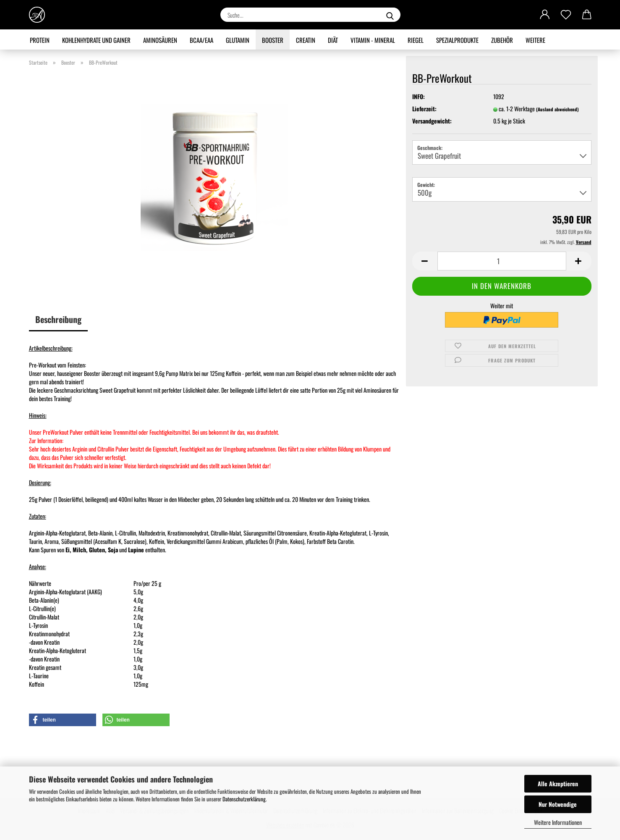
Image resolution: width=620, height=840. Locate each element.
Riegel (416, 40)
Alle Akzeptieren (558, 784)
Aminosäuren (160, 40)
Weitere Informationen (558, 822)
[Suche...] (390, 15)
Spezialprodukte (457, 40)
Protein (40, 40)
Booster (273, 40)
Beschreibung (58, 319)
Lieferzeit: (424, 109)
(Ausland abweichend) (557, 109)
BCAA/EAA (201, 40)
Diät (333, 40)
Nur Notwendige (558, 804)
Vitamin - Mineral (373, 40)
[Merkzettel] (566, 15)
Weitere (535, 40)
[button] (545, 15)
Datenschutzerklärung (244, 799)
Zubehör (502, 40)
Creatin (306, 40)
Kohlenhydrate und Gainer (96, 40)
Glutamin (238, 40)
